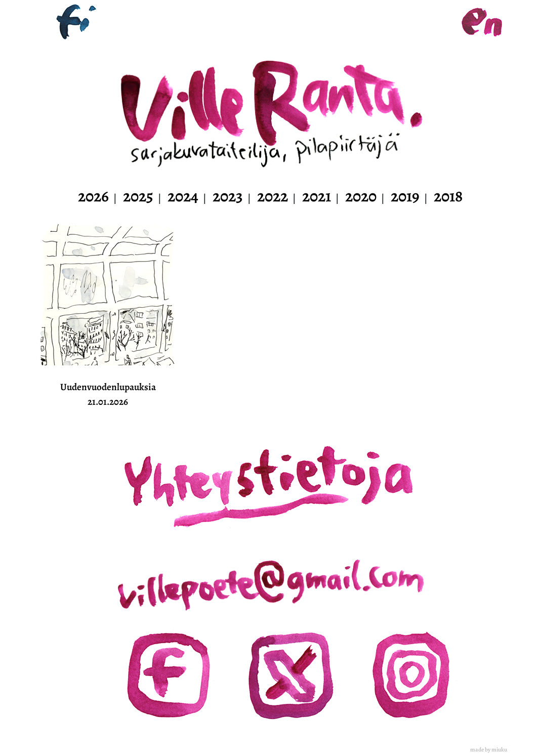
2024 (183, 196)
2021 (317, 196)
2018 (448, 196)
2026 (93, 196)
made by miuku (489, 749)
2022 (273, 196)
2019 (405, 196)
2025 (138, 196)
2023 (228, 196)
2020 (361, 196)
